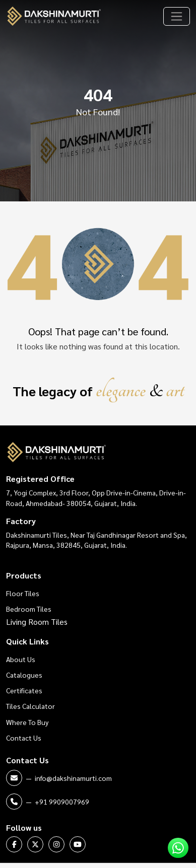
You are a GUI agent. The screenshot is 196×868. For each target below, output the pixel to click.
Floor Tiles (23, 593)
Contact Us (24, 738)
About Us (21, 659)
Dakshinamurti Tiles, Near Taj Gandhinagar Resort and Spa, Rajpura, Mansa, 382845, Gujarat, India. (96, 540)
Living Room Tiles (37, 622)
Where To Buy (27, 722)
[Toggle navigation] (177, 16)
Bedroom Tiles (29, 609)
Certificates (24, 690)
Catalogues (24, 675)
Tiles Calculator (30, 706)
